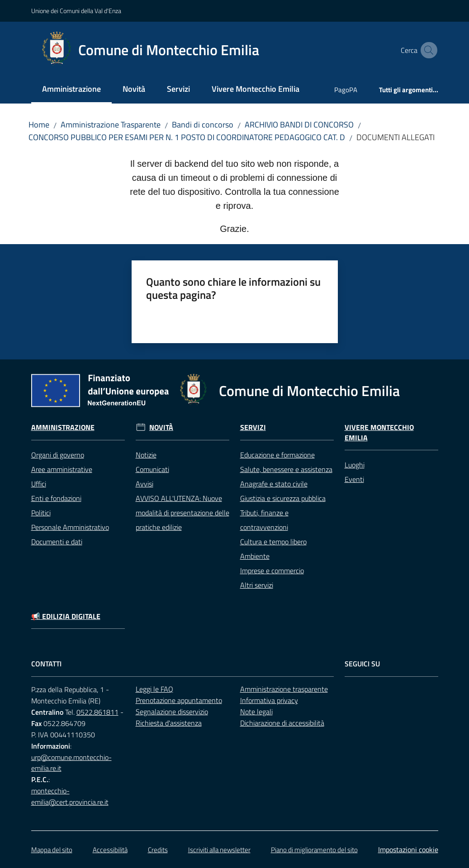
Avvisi (144, 484)
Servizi (253, 427)
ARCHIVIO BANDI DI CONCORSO (299, 125)
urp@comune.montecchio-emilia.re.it (71, 763)
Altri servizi (257, 585)
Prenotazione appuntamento (179, 700)
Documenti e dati (57, 542)
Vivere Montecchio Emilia (379, 433)
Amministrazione (63, 427)
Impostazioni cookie (408, 849)
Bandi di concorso (203, 125)
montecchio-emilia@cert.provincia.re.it (70, 796)
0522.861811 (97, 712)
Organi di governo (58, 455)
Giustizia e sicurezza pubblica (283, 498)
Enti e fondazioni (56, 498)
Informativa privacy (269, 700)
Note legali (256, 712)
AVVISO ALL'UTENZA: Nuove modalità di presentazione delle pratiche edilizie (182, 513)
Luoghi (355, 465)
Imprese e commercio (272, 571)
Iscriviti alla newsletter (219, 850)
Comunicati (152, 469)
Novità (161, 427)
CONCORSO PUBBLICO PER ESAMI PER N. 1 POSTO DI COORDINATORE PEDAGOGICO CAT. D (187, 137)
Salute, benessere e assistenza (286, 469)
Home (39, 125)
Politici (41, 513)
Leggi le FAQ (154, 689)
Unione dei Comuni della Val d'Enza (76, 11)
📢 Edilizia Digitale (66, 616)
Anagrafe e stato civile (274, 484)
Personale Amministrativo (70, 527)
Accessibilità (110, 850)
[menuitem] (71, 90)
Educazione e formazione (277, 455)
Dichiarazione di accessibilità (282, 723)
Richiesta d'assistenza (169, 723)
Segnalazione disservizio (172, 712)
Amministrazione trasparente (284, 689)
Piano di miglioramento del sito (314, 850)
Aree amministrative (62, 469)
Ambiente (255, 556)
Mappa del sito (52, 850)
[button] (427, 50)
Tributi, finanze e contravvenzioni (264, 520)
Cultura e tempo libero (273, 542)
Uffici (39, 484)
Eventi (354, 479)
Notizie (146, 455)
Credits (158, 850)
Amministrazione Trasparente (111, 125)
